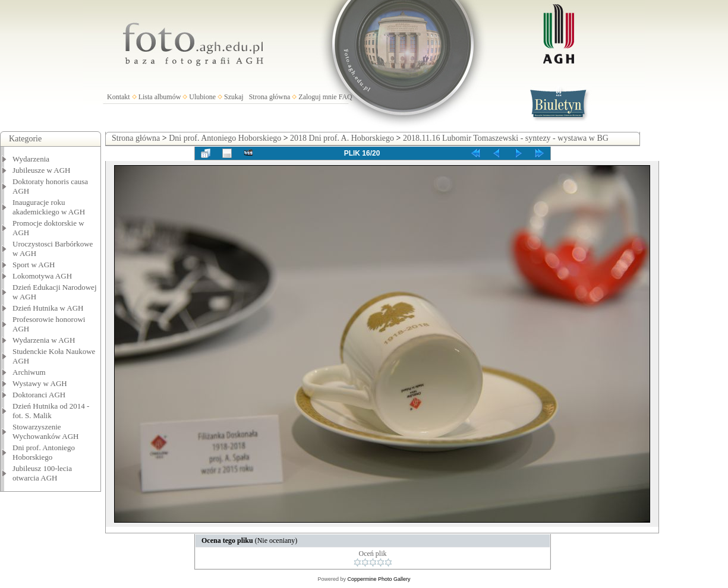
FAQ (346, 97)
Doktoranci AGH (39, 395)
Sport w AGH (34, 265)
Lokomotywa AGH (42, 276)
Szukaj (234, 97)
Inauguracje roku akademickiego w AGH (49, 207)
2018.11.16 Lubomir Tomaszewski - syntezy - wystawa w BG (506, 138)
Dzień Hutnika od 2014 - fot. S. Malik (51, 411)
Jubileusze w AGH (42, 170)
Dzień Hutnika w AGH (48, 308)
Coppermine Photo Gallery (379, 579)
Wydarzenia (31, 159)
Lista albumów (160, 97)
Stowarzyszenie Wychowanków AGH (46, 431)
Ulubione (202, 97)
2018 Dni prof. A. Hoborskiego (342, 138)
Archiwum (29, 372)
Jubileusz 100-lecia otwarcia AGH (42, 473)
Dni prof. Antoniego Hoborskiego (44, 452)
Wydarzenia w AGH (44, 340)
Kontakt (119, 97)
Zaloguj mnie (317, 97)
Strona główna (270, 97)
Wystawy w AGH (40, 383)
